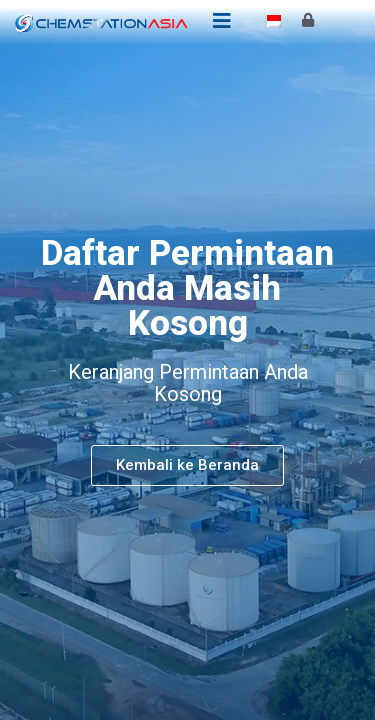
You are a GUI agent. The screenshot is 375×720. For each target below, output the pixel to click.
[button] (187, 465)
